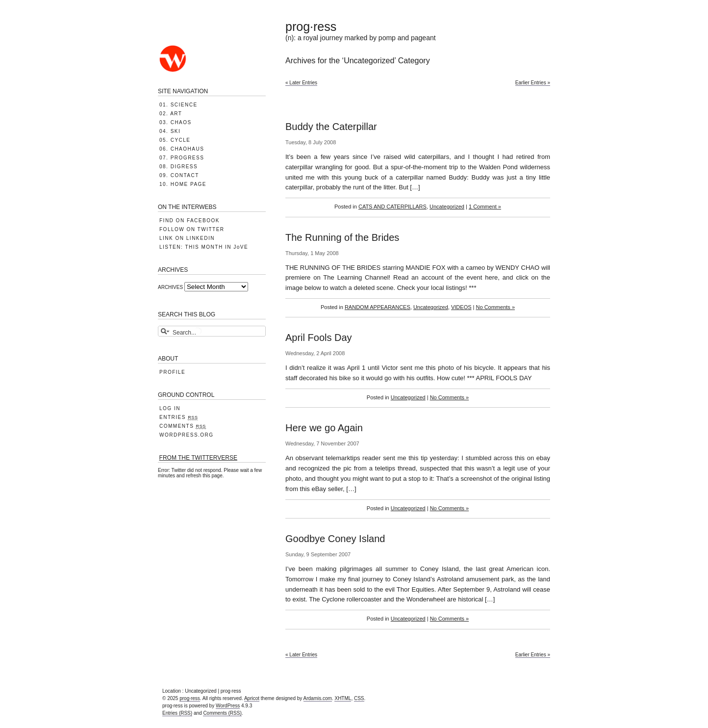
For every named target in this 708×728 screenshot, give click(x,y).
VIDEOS (461, 307)
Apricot (252, 698)
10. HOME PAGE (183, 184)
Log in (170, 408)
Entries (179, 417)
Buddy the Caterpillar (331, 127)
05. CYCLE (175, 140)
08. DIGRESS (178, 167)
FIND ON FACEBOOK (190, 221)
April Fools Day (319, 338)
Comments (183, 426)
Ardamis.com (318, 698)
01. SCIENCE (178, 105)
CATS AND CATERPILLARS (392, 207)
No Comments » (495, 307)
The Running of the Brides (342, 237)
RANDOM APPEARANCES (378, 307)
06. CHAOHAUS (182, 149)
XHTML (343, 698)
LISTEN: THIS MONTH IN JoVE (204, 247)
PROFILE (172, 372)
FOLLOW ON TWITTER (192, 229)
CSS (359, 698)
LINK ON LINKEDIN (187, 238)
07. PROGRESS (182, 158)
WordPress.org (187, 435)
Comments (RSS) (222, 713)
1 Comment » (485, 207)
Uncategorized (447, 207)
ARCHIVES (170, 287)
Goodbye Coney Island (335, 539)
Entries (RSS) (177, 713)
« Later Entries (301, 83)
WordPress (228, 706)
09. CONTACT (179, 175)
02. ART (171, 114)
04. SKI (170, 131)
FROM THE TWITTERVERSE (198, 458)
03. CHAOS (176, 122)
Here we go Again (324, 428)
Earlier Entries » (533, 83)
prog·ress (311, 26)
